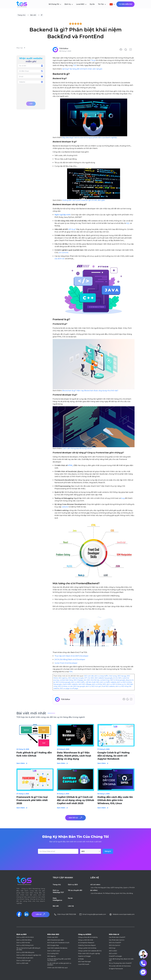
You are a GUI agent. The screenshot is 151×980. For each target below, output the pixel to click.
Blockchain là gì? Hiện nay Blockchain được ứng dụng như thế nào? (90, 391)
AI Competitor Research (86, 943)
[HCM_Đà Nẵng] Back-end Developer (70, 659)
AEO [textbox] (83, 851)
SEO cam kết (89, 676)
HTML (70, 465)
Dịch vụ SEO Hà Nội (23, 943)
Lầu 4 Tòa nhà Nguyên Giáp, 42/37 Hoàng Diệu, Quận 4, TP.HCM (113, 888)
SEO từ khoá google (118, 680)
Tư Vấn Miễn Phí (125, 4)
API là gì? (72, 229)
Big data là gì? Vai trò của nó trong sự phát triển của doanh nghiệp (90, 137)
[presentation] (31, 92)
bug (123, 498)
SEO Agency (51, 956)
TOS (75, 65)
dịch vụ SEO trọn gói (93, 686)
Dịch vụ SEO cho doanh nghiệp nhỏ (29, 955)
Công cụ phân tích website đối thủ (90, 951)
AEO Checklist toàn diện (56, 940)
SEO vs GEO (113, 953)
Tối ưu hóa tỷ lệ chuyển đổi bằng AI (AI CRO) (28, 949)
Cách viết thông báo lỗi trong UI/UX (77, 448)
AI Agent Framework (116, 969)
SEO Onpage (78, 680)
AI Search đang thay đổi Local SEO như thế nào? (59, 960)
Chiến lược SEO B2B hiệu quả (57, 968)
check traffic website (70, 684)
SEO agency (63, 678)
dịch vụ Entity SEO (99, 684)
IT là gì (93, 60)
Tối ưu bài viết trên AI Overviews (120, 966)
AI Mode (81, 959)
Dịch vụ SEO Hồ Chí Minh (25, 937)
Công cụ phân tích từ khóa (87, 948)
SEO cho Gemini (115, 945)
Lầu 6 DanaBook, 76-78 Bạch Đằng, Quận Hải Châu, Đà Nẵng (112, 893)
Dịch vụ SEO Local (54, 951)
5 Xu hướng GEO (53, 953)
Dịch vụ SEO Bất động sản (25, 952)
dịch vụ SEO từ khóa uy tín (116, 684)
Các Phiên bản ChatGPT (117, 937)
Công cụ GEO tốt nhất (86, 940)
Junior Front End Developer (66, 663)
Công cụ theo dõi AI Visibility (88, 937)
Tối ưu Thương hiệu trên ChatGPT (120, 963)
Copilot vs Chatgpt (84, 956)
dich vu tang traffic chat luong (106, 676)
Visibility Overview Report (87, 945)
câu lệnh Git (59, 259)
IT (42, 15)
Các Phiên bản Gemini (117, 940)
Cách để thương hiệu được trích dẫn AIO (121, 960)
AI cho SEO (117, 678)
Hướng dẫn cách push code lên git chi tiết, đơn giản (84, 200)
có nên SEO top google (76, 686)
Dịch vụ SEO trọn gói (24, 960)
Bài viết (33, 15)
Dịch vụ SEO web (22, 963)
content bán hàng (66, 680)
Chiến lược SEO (53, 937)
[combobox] (90, 851)
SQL (128, 223)
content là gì (105, 680)
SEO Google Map (53, 945)
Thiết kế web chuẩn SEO (25, 958)
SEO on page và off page (69, 688)
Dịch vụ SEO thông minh (25, 945)
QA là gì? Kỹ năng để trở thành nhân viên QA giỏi (82, 69)
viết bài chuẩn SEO (92, 682)
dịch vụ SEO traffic (78, 682)
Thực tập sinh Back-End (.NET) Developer (71, 656)
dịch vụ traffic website (108, 682)
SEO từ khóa (63, 686)
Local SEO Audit (84, 964)
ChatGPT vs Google (115, 956)
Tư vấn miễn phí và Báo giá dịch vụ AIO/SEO (59, 964)
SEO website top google (104, 678)
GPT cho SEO (89, 678)
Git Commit (63, 253)
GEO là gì (112, 948)
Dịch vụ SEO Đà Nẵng (24, 940)
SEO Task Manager (85, 962)
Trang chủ (21, 15)
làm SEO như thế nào (92, 680)
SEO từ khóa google (63, 682)
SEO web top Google (76, 678)
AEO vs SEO (113, 951)
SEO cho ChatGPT (115, 943)
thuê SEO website (108, 686)
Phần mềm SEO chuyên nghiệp (89, 953)
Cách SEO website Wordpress (57, 948)
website (65, 507)
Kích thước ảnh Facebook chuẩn (58, 943)
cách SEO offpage (85, 684)
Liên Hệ (41, 914)
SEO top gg (122, 676)
